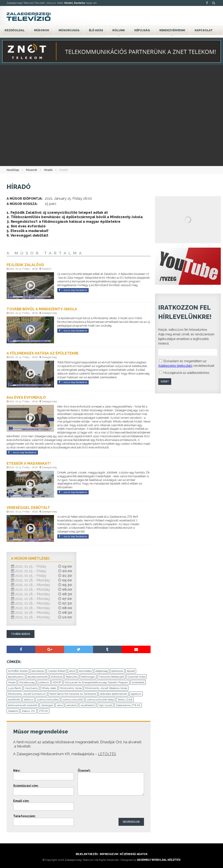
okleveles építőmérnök (113, 694)
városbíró (72, 705)
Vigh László (105, 705)
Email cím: (21, 801)
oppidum (136, 694)
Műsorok (42, 30)
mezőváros (31, 688)
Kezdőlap (13, 170)
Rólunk (119, 30)
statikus (29, 700)
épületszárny (16, 677)
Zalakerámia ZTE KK (128, 705)
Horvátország (27, 682)
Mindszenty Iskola (71, 688)
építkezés (117, 671)
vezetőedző (88, 705)
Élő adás (96, 30)
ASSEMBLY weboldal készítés (159, 860)
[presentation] (111, 807)
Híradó (48, 170)
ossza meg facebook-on (73, 290)
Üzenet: (84, 771)
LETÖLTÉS (107, 754)
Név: (17, 771)
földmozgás (88, 677)
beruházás (38, 671)
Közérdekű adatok (134, 854)
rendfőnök (14, 700)
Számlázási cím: (26, 786)
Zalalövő (13, 711)
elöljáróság (102, 671)
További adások (21, 634)
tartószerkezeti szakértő (23, 705)
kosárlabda (138, 682)
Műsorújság (69, 30)
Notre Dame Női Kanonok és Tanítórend (73, 694)
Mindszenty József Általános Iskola (106, 688)
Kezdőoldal (15, 30)
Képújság (142, 30)
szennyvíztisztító (73, 700)
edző (72, 671)
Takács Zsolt (125, 700)
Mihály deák (49, 688)
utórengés (47, 705)
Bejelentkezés (87, 854)
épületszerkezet (38, 677)
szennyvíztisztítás (48, 700)
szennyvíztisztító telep (100, 700)
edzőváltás (85, 671)
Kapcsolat (204, 30)
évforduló (57, 677)
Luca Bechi (15, 688)
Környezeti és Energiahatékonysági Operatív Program (96, 682)
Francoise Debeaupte (111, 677)
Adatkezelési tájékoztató (175, 366)
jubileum (44, 682)
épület (131, 671)
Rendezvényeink (172, 30)
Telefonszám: (24, 816)
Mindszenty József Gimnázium (27, 694)
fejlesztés (72, 677)
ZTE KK (43, 711)
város (60, 705)
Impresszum (109, 854)
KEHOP (57, 682)
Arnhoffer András (18, 671)
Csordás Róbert (57, 671)
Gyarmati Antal (136, 677)
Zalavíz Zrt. (28, 711)
